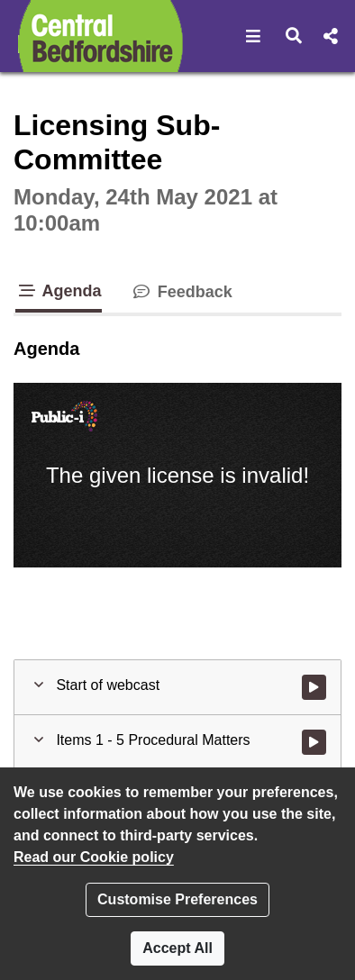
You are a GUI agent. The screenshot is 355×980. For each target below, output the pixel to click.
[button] (254, 36)
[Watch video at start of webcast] (314, 687)
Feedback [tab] (182, 292)
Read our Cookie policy (94, 857)
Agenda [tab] (59, 291)
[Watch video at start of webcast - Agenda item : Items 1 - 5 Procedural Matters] (314, 742)
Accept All (177, 948)
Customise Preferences (177, 899)
